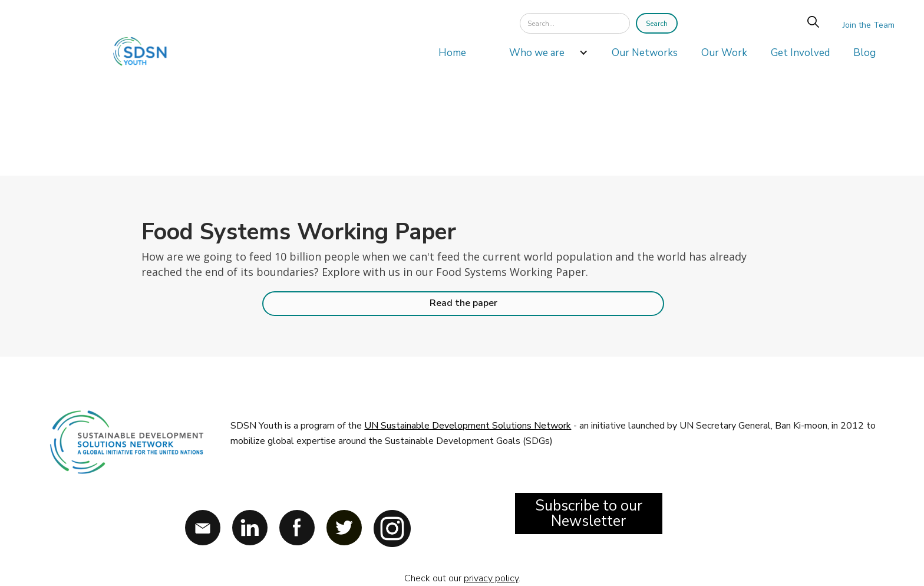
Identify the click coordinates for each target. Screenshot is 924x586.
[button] (543, 56)
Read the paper (463, 303)
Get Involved (800, 53)
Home (452, 53)
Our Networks (645, 53)
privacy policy (491, 578)
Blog (864, 53)
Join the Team (869, 25)
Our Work (724, 53)
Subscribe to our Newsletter (589, 513)
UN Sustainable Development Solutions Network (468, 426)
